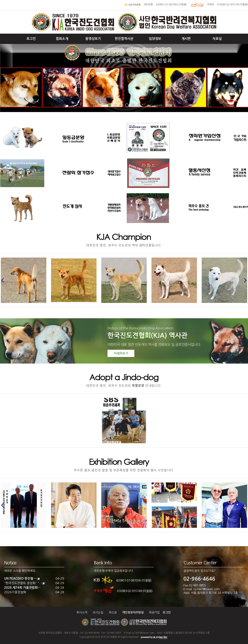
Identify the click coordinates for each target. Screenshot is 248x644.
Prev (4, 280)
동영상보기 (93, 39)
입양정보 (155, 39)
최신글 (113, 612)
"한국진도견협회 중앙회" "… (23, 583)
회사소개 (82, 612)
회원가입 (154, 612)
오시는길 (98, 612)
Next (244, 280)
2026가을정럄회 (15, 592)
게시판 (186, 39)
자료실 (217, 39)
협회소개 (62, 39)
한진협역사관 (124, 39)
